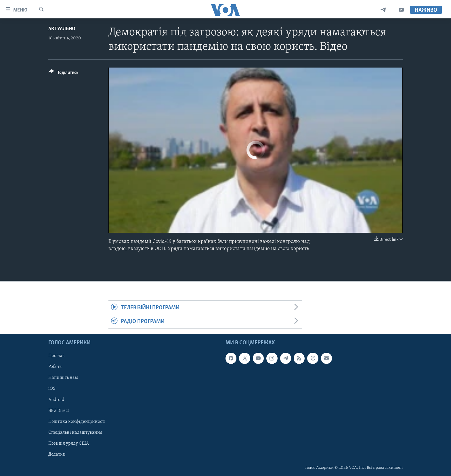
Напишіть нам (63, 378)
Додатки (57, 454)
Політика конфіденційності (77, 422)
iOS (52, 389)
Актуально (62, 29)
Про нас (56, 356)
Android (56, 400)
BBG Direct (59, 411)
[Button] (64, 73)
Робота (55, 367)
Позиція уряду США (69, 444)
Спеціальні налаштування (75, 433)
